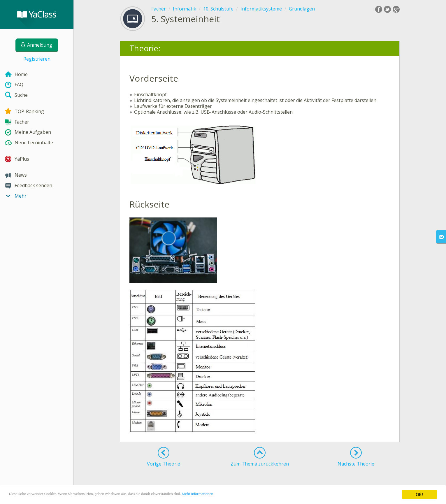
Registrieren (37, 59)
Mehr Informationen (256, 495)
